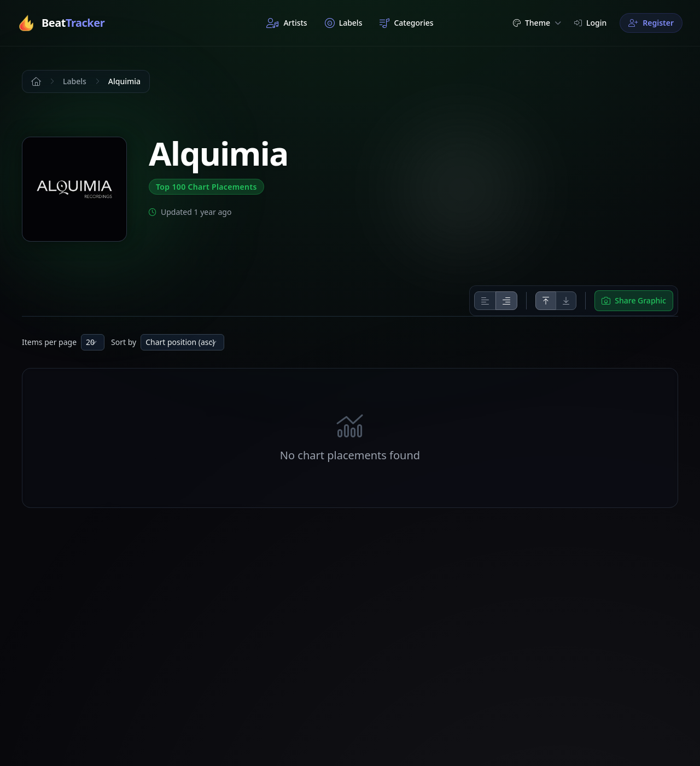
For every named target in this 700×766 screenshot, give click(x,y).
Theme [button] (537, 23)
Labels (344, 23)
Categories (406, 23)
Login (590, 23)
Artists (287, 23)
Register (651, 23)
